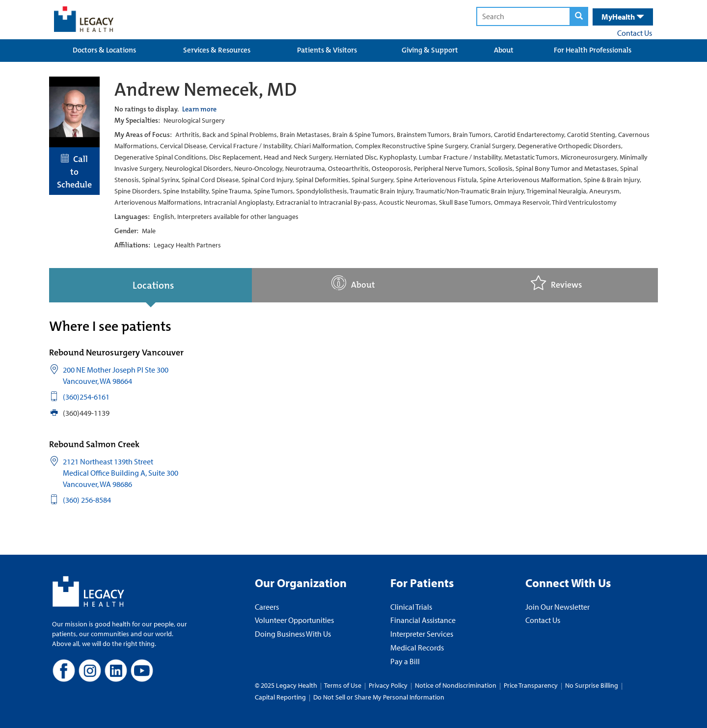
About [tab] (353, 283)
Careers (267, 607)
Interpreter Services (422, 634)
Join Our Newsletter (557, 607)
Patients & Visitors (327, 50)
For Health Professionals (593, 50)
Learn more (199, 109)
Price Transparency (531, 685)
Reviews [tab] (556, 283)
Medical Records (417, 647)
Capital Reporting (280, 697)
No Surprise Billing (592, 685)
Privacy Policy (388, 685)
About (504, 50)
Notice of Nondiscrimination (456, 685)
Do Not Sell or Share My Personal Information (379, 697)
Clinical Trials (411, 607)
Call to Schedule (74, 172)
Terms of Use (343, 685)
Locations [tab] (153, 285)
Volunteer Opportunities (294, 620)
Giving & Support (430, 50)
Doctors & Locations (104, 50)
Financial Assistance (423, 620)
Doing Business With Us (293, 634)
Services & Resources (217, 50)
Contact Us (635, 33)
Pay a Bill (405, 661)
